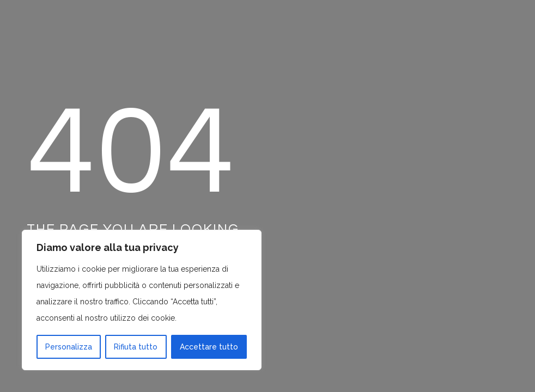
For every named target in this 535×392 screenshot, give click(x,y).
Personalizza (69, 347)
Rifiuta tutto (136, 347)
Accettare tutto (209, 347)
